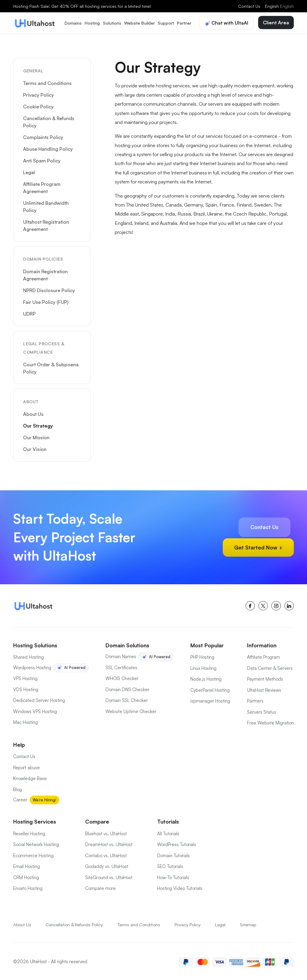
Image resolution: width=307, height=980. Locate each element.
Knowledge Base (30, 777)
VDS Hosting (26, 688)
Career (20, 799)
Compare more (100, 887)
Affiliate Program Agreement (42, 186)
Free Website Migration (270, 722)
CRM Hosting (26, 876)
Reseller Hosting (29, 832)
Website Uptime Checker (131, 710)
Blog (18, 788)
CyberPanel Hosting (210, 689)
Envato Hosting (28, 887)
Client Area (276, 22)
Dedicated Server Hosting (39, 699)
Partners (255, 700)
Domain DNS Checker (127, 688)
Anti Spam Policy (42, 159)
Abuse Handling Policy (48, 148)
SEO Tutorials (170, 865)
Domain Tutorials (173, 854)
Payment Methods (265, 678)
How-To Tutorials (173, 876)
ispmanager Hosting (210, 700)
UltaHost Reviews (264, 689)
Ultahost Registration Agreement (46, 224)
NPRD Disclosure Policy (49, 289)
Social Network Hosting (36, 843)
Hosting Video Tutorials (180, 887)
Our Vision (35, 448)
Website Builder (139, 22)
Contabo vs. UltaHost (106, 854)
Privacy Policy (39, 94)
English (279, 6)
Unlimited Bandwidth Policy (46, 205)
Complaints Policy (43, 136)
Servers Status (262, 711)
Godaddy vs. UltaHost (107, 865)
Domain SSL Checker (127, 699)
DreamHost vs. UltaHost (109, 843)
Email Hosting (27, 865)
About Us (33, 413)
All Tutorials (168, 832)
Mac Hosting (25, 721)
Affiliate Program (264, 656)
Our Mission (36, 436)
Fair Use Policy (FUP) (46, 301)
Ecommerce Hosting (33, 854)
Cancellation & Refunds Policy (49, 121)
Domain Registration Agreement (45, 274)
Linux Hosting (203, 667)
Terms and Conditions (47, 82)
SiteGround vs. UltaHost (109, 876)
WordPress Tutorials (177, 843)
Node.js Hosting (206, 678)
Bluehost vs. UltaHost (106, 832)
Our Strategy (38, 425)
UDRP (29, 313)
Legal (29, 171)
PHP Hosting (202, 656)
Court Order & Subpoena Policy (51, 367)
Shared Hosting (28, 656)
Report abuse (27, 766)
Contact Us (249, 6)
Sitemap (250, 923)
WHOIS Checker (122, 677)
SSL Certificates (121, 666)
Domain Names (121, 655)
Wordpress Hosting (32, 666)
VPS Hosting (25, 677)
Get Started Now (258, 546)
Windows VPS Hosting (35, 710)
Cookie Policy (38, 105)
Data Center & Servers (270, 667)
